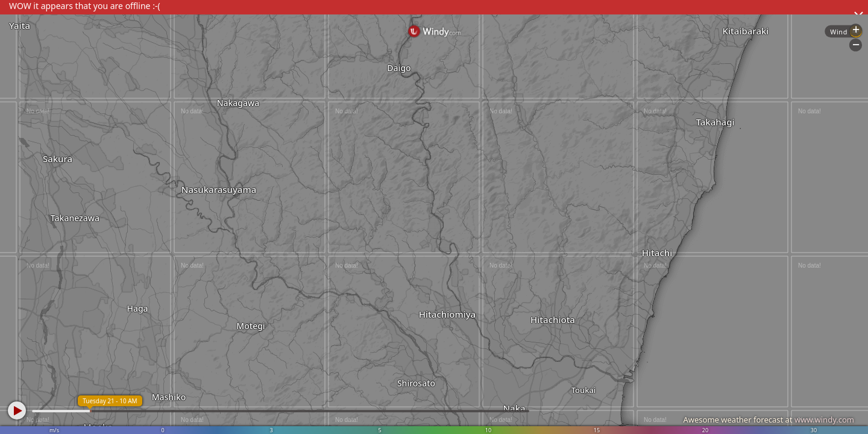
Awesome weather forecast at (769, 420)
